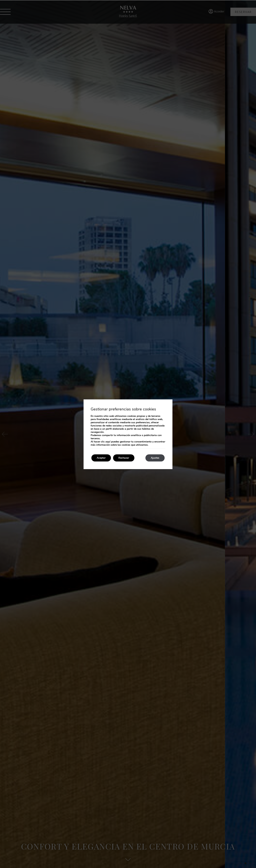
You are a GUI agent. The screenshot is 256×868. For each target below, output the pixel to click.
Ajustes (155, 458)
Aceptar (101, 458)
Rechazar (124, 458)
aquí (108, 442)
